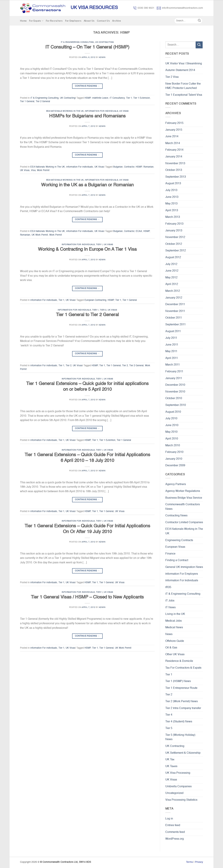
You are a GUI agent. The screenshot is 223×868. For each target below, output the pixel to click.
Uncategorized (174, 793)
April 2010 (172, 439)
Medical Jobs (174, 621)
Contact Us (103, 21)
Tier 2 (103, 310)
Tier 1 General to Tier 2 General (87, 315)
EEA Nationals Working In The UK (65, 111)
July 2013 (171, 190)
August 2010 (173, 412)
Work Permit (43, 170)
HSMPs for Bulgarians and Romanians (87, 116)
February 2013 (174, 224)
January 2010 (174, 459)
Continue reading (87, 86)
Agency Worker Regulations (183, 491)
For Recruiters (54, 21)
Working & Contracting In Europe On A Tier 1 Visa (87, 249)
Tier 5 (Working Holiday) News (180, 737)
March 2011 (173, 365)
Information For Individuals (101, 111)
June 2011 (172, 345)
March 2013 (173, 217)
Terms (189, 862)
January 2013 (174, 231)
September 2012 (176, 251)
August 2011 (173, 331)
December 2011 (175, 304)
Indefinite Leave (100, 98)
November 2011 (175, 311)
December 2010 (175, 385)
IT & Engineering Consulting (77, 42)
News (169, 634)
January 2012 (174, 298)
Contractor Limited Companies (184, 522)
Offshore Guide (175, 641)
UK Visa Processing (178, 773)
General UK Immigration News (184, 567)
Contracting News (176, 516)
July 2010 (171, 419)
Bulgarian (118, 167)
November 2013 (175, 164)
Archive (117, 21)
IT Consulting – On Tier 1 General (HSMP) (87, 47)
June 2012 (172, 271)
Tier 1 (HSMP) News (178, 681)
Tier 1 (129, 98)
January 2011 (174, 378)
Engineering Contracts (179, 540)
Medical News (174, 628)
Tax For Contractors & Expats (183, 668)
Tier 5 (169, 728)
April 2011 (172, 358)
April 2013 (172, 211)
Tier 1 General (27, 102)
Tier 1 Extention (107, 440)
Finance (170, 554)
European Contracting (95, 300)
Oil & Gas (171, 648)
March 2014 (173, 143)
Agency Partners (176, 484)
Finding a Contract (177, 560)
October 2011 (174, 318)
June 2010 (172, 425)
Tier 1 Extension (142, 98)
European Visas (175, 547)
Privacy (199, 862)
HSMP (88, 98)
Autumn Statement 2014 (180, 70)
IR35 (168, 587)
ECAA (139, 231)
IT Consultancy (117, 98)
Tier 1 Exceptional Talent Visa (184, 95)
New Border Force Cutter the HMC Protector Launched (183, 86)
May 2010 (171, 432)
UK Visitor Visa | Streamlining (184, 64)
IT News (170, 608)
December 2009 (175, 466)
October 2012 (174, 244)
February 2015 (174, 123)
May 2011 (171, 351)
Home (23, 21)
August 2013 (173, 184)
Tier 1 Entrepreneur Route (181, 688)
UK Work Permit (40, 235)
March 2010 (173, 446)
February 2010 (174, 452)
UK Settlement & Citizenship (183, 753)
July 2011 (171, 338)
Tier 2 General (43, 102)
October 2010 (174, 398)
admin (102, 57)
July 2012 (171, 264)
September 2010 (176, 405)
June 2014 (172, 137)
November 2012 (175, 237)
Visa (33, 170)
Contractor (129, 167)
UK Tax (170, 760)
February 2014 (174, 150)
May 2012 (171, 278)
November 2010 (175, 392)
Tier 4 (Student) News (179, 722)
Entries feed (173, 825)
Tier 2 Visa (172, 77)
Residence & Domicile (179, 661)
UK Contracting (105, 42)
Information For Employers (182, 574)
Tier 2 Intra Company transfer (183, 708)
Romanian (148, 167)
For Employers (73, 21)
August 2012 (173, 257)
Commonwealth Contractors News (183, 507)
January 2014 (174, 157)
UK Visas (124, 111)
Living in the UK (175, 614)
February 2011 (174, 372)
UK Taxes (171, 766)
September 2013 (176, 177)
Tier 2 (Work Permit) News (182, 701)
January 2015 (174, 130)
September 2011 (176, 325)
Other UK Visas (175, 655)
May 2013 (171, 204)
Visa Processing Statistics (181, 800)
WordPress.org (175, 839)
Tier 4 (169, 715)
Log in (169, 819)
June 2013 (172, 197)
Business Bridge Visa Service (184, 498)
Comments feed (175, 832)
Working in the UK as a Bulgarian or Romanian (87, 185)
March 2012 (173, 291)
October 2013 (174, 170)
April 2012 (172, 284)
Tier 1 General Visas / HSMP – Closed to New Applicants (87, 597)
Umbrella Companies (178, 787)
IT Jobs (170, 601)
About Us (89, 21)
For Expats (36, 21)
